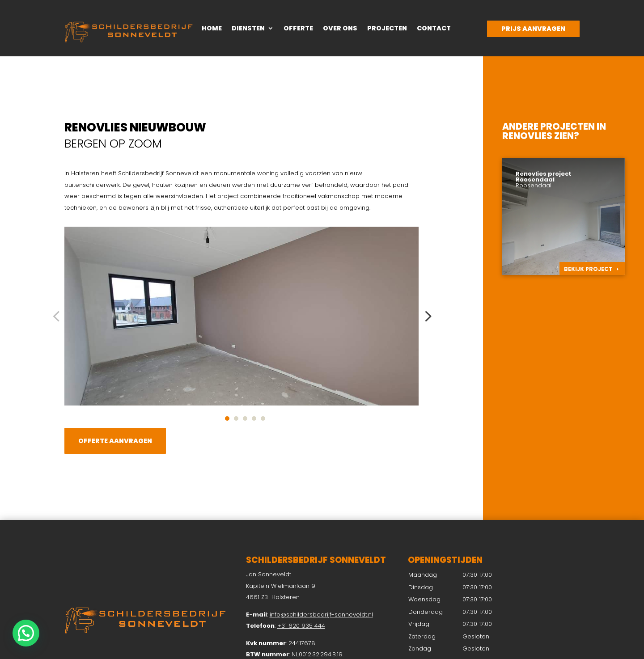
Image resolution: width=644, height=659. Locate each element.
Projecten (387, 29)
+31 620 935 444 (301, 626)
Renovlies (527, 136)
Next (425, 316)
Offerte (298, 29)
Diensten (248, 29)
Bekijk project (588, 269)
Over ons (340, 29)
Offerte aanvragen (115, 441)
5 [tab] (263, 418)
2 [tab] (236, 418)
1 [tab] (227, 418)
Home (212, 29)
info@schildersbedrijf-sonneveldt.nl (321, 615)
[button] (26, 633)
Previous (58, 316)
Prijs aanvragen (533, 29)
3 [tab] (245, 418)
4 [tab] (254, 418)
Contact (434, 29)
